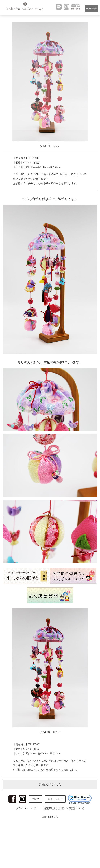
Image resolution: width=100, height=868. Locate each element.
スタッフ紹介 (55, 799)
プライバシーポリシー (29, 808)
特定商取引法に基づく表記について (64, 808)
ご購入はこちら (50, 785)
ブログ (35, 799)
